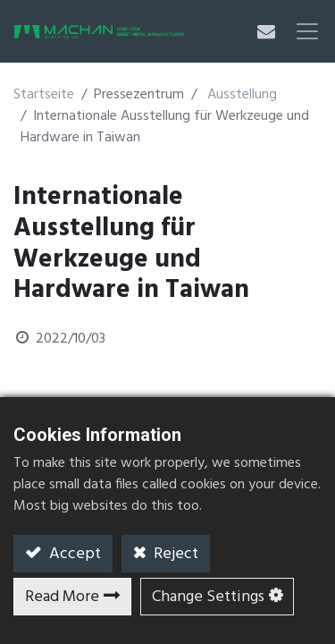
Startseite (44, 95)
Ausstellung (242, 95)
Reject (174, 554)
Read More (62, 597)
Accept (73, 554)
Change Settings (208, 597)
